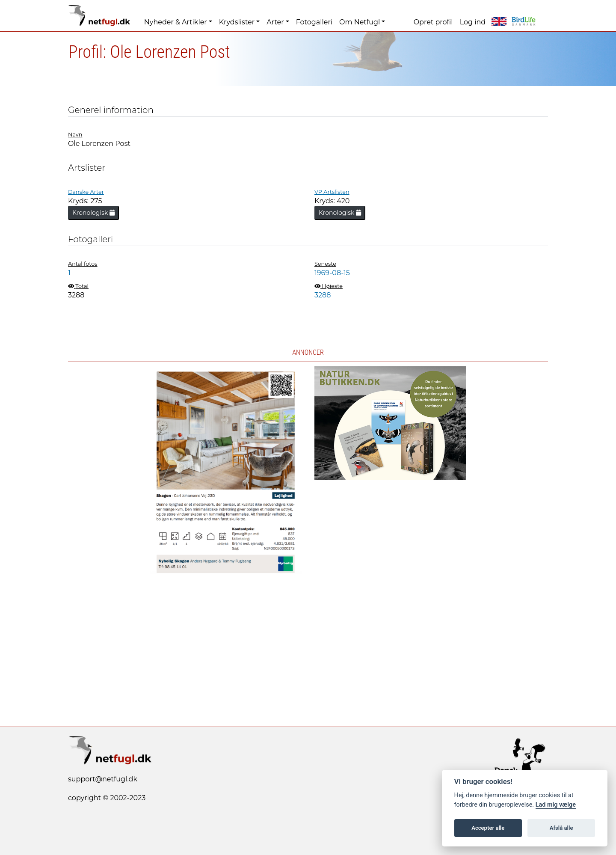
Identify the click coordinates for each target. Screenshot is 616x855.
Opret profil (433, 22)
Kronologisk (93, 213)
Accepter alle (488, 828)
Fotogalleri (314, 22)
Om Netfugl (360, 22)
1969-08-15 (332, 273)
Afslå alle (561, 828)
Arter (275, 22)
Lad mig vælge (556, 805)
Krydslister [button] (237, 22)
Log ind (473, 22)
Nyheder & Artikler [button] (176, 22)
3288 (323, 295)
